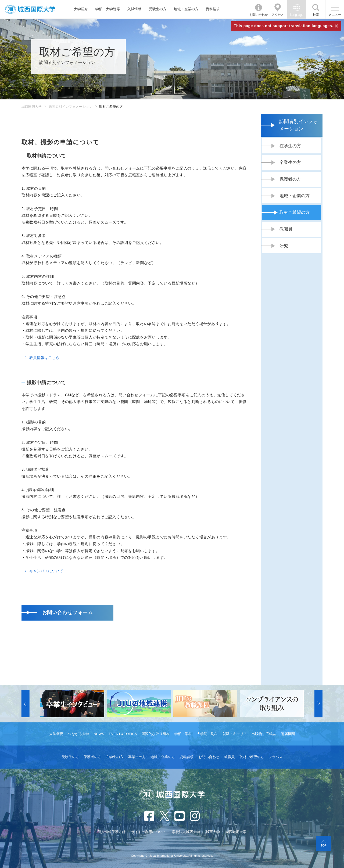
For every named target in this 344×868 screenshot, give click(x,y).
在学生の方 (115, 757)
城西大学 (213, 832)
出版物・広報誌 (264, 734)
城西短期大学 (236, 832)
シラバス (275, 757)
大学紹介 (81, 9)
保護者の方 (92, 757)
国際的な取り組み (156, 734)
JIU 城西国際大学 (30, 9)
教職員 (229, 757)
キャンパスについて (46, 571)
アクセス (278, 15)
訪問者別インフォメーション (71, 107)
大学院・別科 (207, 734)
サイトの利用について (149, 832)
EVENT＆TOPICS (123, 734)
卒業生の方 (137, 757)
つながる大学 (78, 734)
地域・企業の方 (186, 9)
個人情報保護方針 (112, 832)
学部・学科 (183, 734)
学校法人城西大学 (186, 832)
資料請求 (213, 9)
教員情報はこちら (44, 358)
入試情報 (134, 9)
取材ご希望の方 (252, 757)
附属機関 (288, 734)
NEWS (99, 734)
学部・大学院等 (108, 9)
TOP (324, 845)
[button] (26, 704)
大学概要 (56, 734)
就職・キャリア (235, 734)
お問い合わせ (259, 15)
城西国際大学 (32, 107)
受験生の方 (158, 9)
